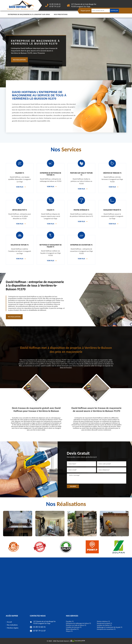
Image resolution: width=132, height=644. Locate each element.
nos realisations (19, 60)
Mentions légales (13, 628)
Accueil (10, 622)
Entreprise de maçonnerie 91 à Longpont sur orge (29, 14)
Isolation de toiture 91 (104, 625)
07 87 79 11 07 (55, 6)
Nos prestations (61, 14)
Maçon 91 (69, 631)
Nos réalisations (12, 625)
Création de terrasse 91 (74, 627)
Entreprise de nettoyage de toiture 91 (79, 623)
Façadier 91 (70, 621)
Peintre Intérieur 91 (103, 621)
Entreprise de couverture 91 (106, 629)
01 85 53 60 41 (55, 4)
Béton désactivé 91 (72, 629)
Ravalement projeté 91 (104, 623)
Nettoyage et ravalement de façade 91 (110, 627)
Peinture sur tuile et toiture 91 (76, 625)
